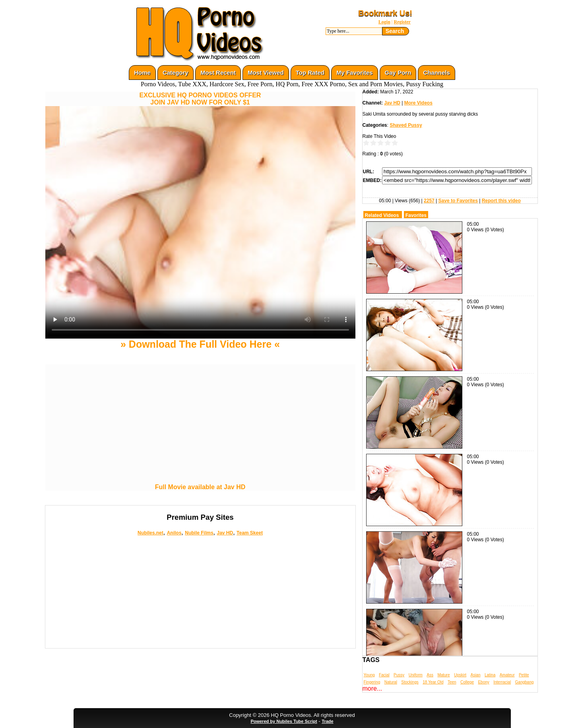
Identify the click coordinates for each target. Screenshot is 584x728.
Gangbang (525, 682)
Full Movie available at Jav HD (200, 487)
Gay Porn (398, 73)
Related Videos (382, 215)
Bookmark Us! (385, 13)
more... (373, 688)
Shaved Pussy (406, 125)
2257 (429, 201)
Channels (437, 73)
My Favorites (355, 73)
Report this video (501, 201)
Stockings (410, 682)
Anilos (174, 533)
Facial (384, 675)
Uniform (416, 675)
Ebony (483, 682)
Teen (452, 682)
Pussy (399, 675)
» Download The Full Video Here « (200, 344)
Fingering (372, 682)
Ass (430, 675)
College (467, 682)
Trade (327, 721)
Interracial (502, 682)
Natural (391, 682)
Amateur (507, 675)
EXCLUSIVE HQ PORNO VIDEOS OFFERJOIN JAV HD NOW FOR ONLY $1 (200, 99)
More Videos (418, 103)
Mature (443, 675)
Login (384, 22)
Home (142, 73)
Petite (524, 675)
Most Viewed (266, 73)
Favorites (416, 215)
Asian (476, 675)
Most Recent (218, 73)
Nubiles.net (150, 533)
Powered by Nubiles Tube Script (284, 721)
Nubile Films (199, 533)
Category (176, 73)
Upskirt (460, 675)
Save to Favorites (458, 201)
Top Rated (310, 73)
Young (369, 675)
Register (402, 22)
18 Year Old (433, 682)
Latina (490, 675)
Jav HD (225, 533)
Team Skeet (250, 533)
